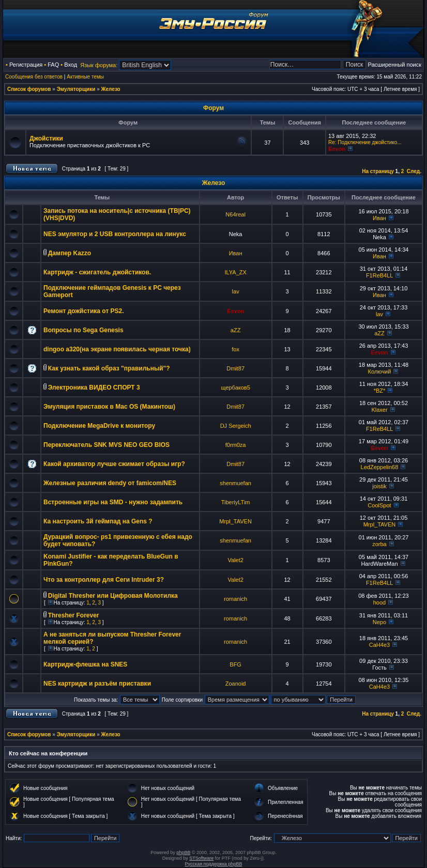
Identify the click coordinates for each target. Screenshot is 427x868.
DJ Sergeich (236, 426)
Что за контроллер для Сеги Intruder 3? (104, 580)
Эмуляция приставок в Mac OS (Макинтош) (109, 407)
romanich (235, 599)
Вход (71, 65)
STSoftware (201, 858)
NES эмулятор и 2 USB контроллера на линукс (115, 234)
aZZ (236, 330)
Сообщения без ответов (34, 77)
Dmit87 (235, 368)
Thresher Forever (74, 615)
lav (236, 291)
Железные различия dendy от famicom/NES (110, 483)
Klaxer (379, 410)
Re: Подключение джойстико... (365, 142)
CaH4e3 (379, 645)
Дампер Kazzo (70, 253)
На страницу (378, 171)
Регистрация (26, 65)
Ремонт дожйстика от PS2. (84, 311)
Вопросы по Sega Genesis (83, 330)
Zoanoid (236, 684)
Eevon (337, 149)
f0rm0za (236, 445)
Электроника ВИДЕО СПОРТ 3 (94, 388)
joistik (379, 486)
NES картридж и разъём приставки (97, 684)
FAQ (53, 65)
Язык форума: (99, 65)
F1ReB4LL (379, 275)
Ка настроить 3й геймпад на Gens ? (98, 521)
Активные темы (85, 77)
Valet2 (235, 560)
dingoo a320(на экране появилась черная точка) (117, 349)
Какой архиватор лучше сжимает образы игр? (114, 464)
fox (235, 349)
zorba (379, 544)
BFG (235, 664)
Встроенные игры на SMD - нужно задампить (113, 502)
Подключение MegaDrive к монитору (99, 426)
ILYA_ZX (235, 272)
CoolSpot (379, 505)
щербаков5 (235, 388)
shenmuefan (235, 483)
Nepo (379, 622)
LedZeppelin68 (380, 467)
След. (414, 171)
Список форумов (29, 89)
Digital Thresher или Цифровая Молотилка (113, 596)
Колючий (380, 371)
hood (379, 602)
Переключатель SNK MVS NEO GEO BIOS (106, 445)
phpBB (183, 853)
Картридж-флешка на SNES (85, 664)
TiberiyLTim (236, 502)
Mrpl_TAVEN (235, 521)
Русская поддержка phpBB (214, 864)
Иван (379, 218)
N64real (235, 214)
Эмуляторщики (76, 89)
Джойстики (46, 138)
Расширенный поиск (394, 65)
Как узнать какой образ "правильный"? (109, 368)
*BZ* (380, 391)
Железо (111, 89)
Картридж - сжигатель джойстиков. (97, 272)
